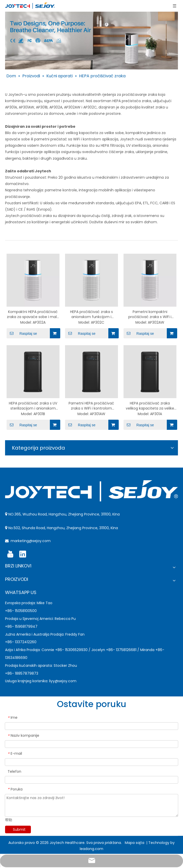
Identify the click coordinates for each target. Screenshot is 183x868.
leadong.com (91, 849)
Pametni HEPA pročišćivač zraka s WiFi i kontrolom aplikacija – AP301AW (91, 406)
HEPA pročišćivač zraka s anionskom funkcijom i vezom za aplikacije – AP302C (91, 314)
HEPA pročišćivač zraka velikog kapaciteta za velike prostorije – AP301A (150, 406)
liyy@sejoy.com (63, 681)
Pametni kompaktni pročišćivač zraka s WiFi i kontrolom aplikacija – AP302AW (150, 314)
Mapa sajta (135, 843)
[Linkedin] (23, 554)
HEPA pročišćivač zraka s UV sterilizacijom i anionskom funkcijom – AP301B (33, 406)
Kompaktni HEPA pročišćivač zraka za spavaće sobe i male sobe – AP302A (33, 314)
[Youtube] (10, 554)
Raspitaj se (22, 333)
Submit (19, 829)
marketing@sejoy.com (31, 541)
